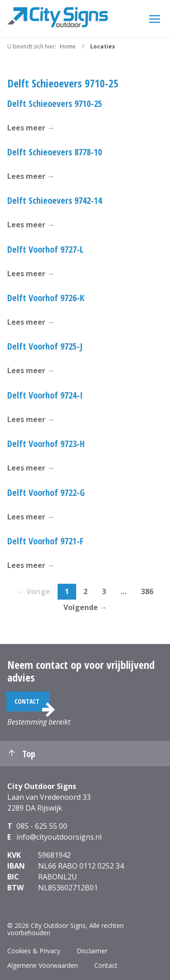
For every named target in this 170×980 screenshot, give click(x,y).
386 (147, 591)
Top (21, 754)
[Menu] (155, 19)
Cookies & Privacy (34, 951)
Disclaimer (92, 951)
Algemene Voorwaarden (43, 965)
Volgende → (85, 607)
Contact (27, 701)
